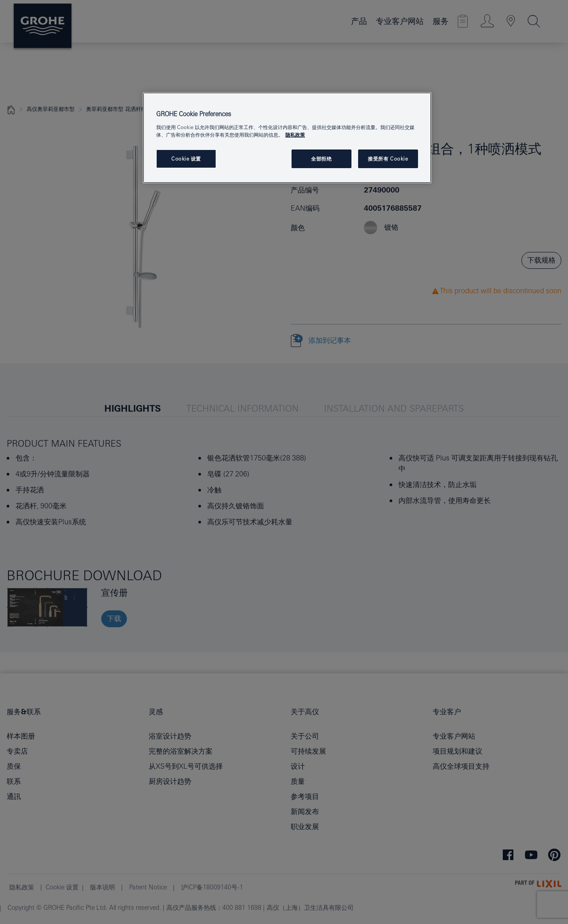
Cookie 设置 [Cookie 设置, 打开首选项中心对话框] (186, 159)
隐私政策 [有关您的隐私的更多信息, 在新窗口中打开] (295, 135)
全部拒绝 (321, 159)
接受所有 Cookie (388, 159)
